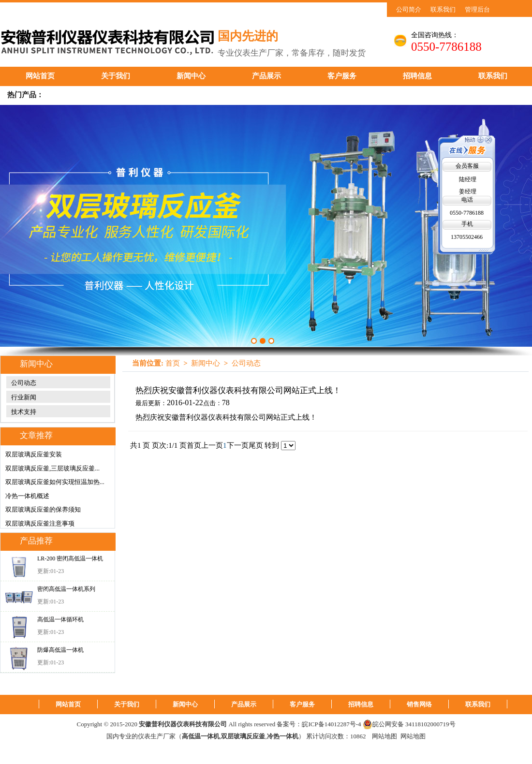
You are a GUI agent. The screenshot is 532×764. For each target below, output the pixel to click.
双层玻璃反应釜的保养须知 (43, 509)
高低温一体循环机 (60, 619)
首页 (173, 363)
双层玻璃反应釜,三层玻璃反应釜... (52, 468)
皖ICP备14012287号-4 (331, 724)
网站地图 (384, 736)
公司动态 (24, 383)
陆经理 (468, 179)
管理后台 (477, 9)
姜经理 (468, 191)
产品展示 (266, 76)
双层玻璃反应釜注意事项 (40, 523)
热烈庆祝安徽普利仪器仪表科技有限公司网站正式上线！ (238, 390)
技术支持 (24, 412)
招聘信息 (417, 76)
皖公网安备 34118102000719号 (409, 724)
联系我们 (443, 9)
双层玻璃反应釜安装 (34, 454)
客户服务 (342, 76)
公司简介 (409, 9)
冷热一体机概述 (27, 496)
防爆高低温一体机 (60, 650)
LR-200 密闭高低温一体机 (70, 558)
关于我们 (116, 76)
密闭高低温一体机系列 (66, 589)
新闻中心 (191, 76)
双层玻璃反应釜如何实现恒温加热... (55, 482)
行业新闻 (24, 397)
